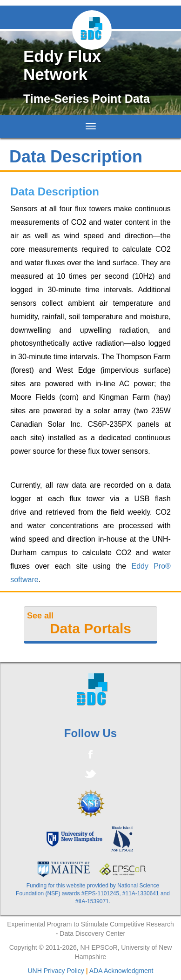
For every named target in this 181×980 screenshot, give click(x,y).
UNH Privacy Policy (56, 971)
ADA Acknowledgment (121, 971)
